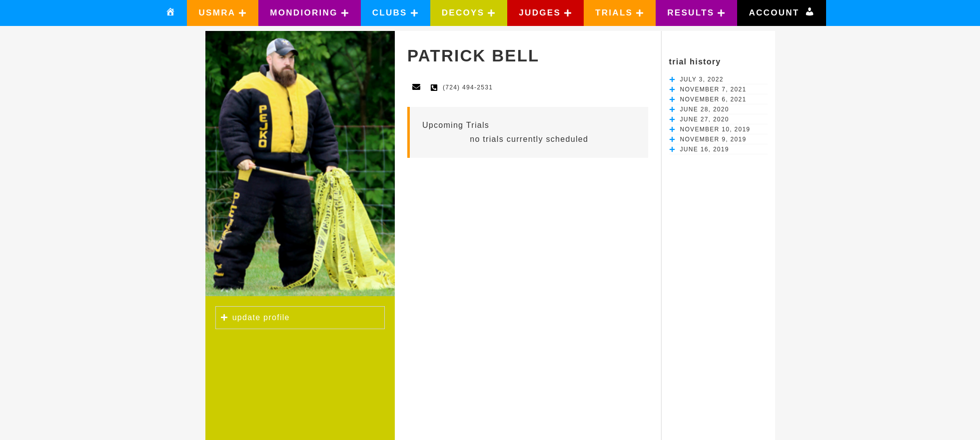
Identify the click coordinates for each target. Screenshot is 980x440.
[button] (223, 13)
